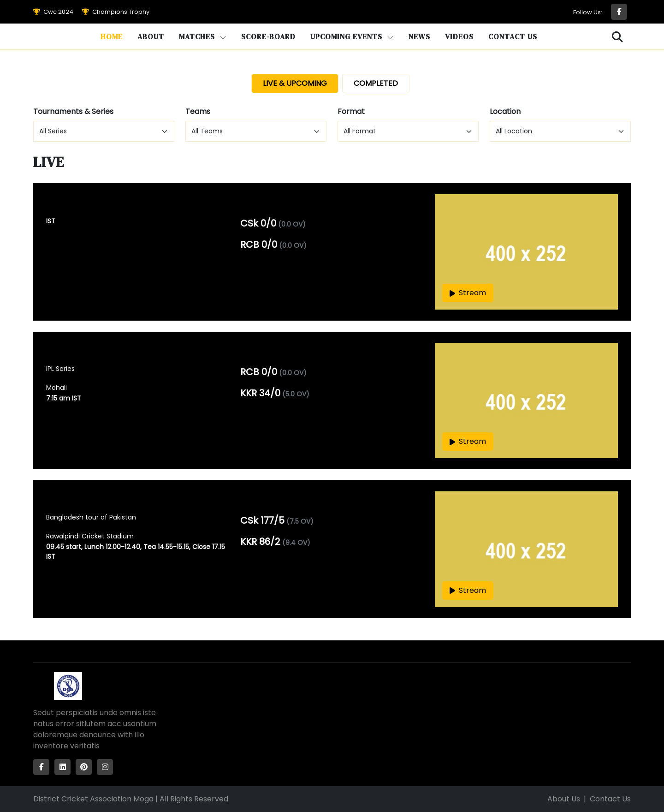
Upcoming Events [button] (352, 36)
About (151, 36)
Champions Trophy (116, 12)
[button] (618, 37)
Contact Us (513, 36)
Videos (459, 36)
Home (112, 36)
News (419, 36)
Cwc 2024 (53, 12)
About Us (564, 799)
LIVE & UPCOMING (295, 83)
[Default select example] (104, 131)
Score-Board (268, 36)
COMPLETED (376, 83)
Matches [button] (203, 36)
